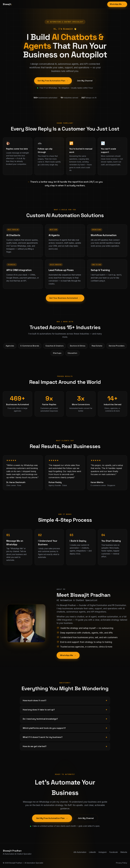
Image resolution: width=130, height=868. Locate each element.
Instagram (103, 852)
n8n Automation (80, 852)
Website (124, 852)
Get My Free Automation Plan (53, 81)
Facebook (113, 852)
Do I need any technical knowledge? (40, 719)
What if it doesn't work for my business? (43, 737)
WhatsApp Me (117, 4)
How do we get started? (35, 746)
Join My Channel (85, 81)
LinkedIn (92, 852)
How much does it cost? (35, 700)
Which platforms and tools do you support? (44, 728)
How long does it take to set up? (39, 710)
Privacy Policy (122, 863)
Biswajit (7, 4)
